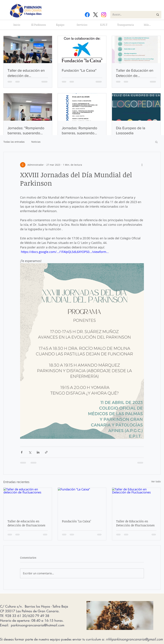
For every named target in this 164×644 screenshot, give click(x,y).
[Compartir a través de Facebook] (22, 452)
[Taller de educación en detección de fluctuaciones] (28, 501)
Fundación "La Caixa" (76, 521)
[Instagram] (104, 15)
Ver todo (156, 481)
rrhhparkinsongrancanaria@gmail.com (134, 639)
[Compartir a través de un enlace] (46, 452)
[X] (95, 15)
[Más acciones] (142, 165)
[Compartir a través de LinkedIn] (38, 452)
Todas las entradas (14, 142)
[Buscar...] (131, 15)
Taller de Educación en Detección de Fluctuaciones (135, 523)
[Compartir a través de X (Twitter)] (30, 452)
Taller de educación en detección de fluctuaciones (26, 523)
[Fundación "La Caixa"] (82, 501)
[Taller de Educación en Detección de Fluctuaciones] (136, 501)
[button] (156, 142)
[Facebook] (87, 15)
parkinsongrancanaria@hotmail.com (38, 625)
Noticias (36, 142)
